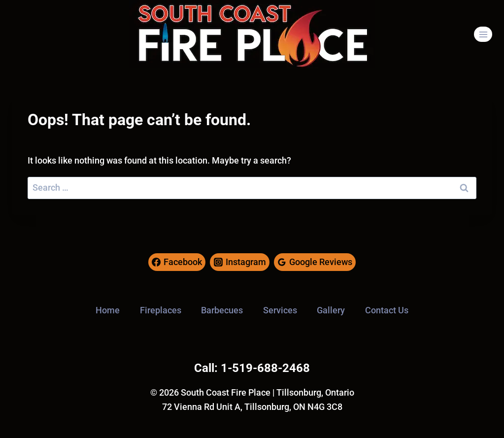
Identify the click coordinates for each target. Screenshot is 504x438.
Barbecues (222, 310)
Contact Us (387, 310)
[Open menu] (483, 34)
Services (280, 310)
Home (108, 310)
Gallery (331, 310)
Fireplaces (161, 310)
